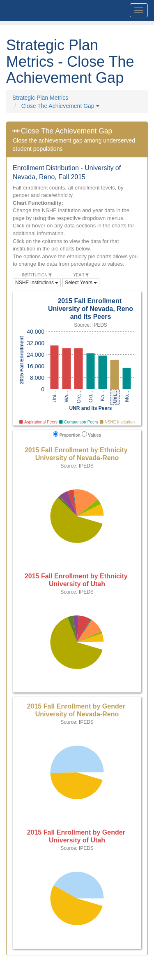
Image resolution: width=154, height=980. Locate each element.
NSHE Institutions (37, 283)
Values (91, 434)
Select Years (81, 283)
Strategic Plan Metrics (40, 98)
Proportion (67, 434)
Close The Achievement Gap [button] (60, 106)
